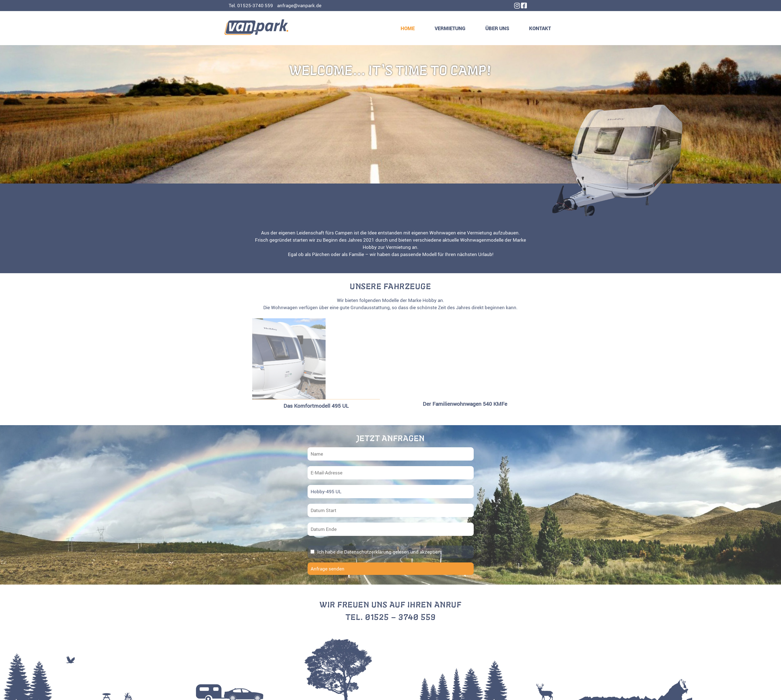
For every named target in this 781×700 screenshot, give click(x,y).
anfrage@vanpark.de (299, 5)
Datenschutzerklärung (368, 552)
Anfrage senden (328, 569)
